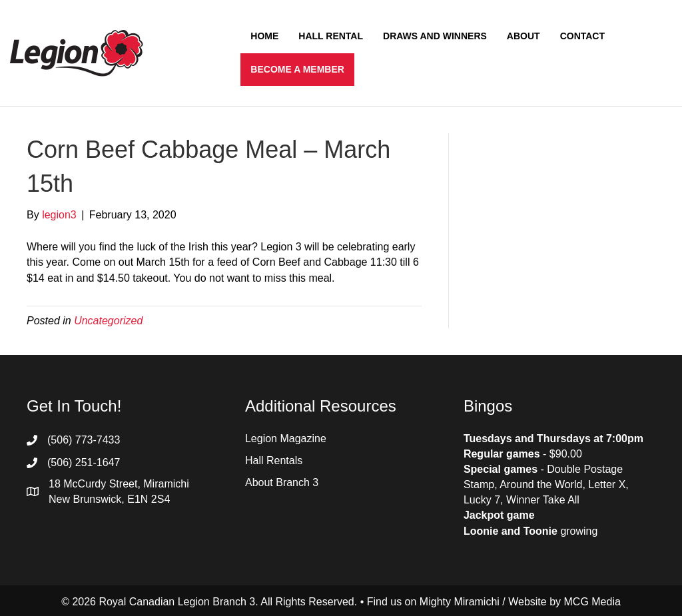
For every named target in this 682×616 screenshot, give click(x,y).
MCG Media (592, 602)
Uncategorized (108, 321)
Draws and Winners (435, 36)
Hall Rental (331, 36)
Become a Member (297, 69)
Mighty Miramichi (460, 602)
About (523, 36)
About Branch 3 (282, 482)
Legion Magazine (286, 439)
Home (264, 36)
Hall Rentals (274, 461)
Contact (582, 36)
